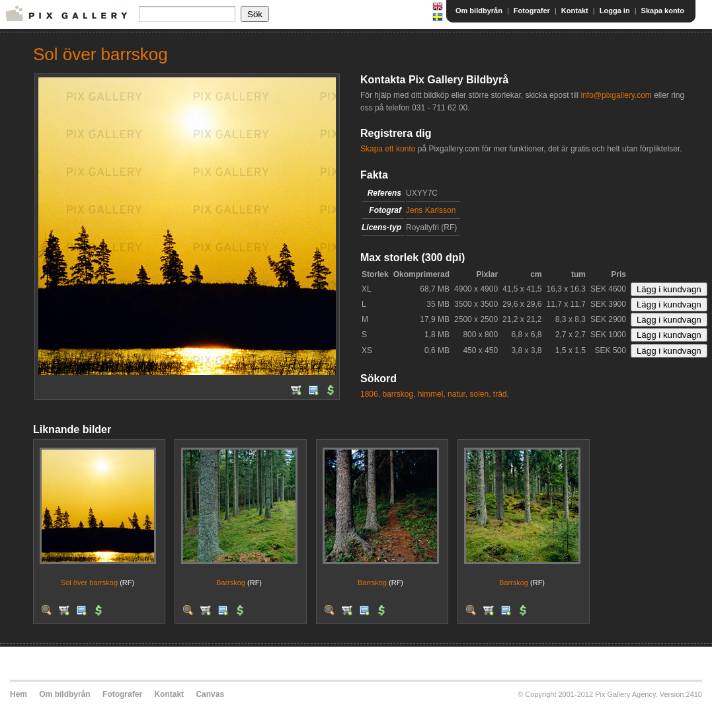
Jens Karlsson (431, 210)
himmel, (432, 394)
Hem (19, 694)
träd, (501, 394)
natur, (457, 394)
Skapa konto (663, 11)
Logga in (615, 11)
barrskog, (399, 394)
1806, (370, 394)
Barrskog (231, 583)
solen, (480, 394)
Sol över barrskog (89, 583)
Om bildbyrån (479, 11)
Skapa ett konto (388, 149)
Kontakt (575, 11)
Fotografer (532, 11)
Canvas (210, 694)
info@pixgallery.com (616, 95)
